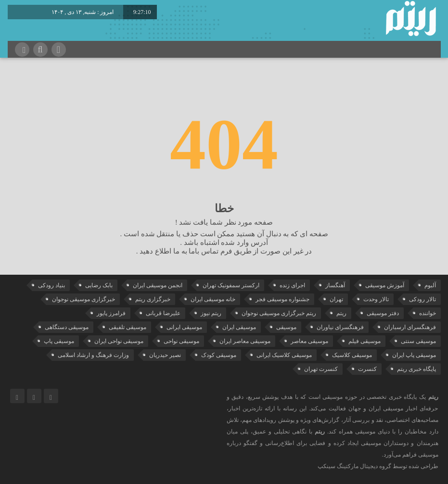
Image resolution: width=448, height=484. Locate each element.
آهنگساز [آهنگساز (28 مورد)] (335, 285)
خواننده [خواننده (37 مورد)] (428, 313)
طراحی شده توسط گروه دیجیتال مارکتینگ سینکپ (378, 466)
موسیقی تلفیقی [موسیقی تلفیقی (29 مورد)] (128, 327)
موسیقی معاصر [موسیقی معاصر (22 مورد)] (309, 341)
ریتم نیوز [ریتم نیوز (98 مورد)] (211, 313)
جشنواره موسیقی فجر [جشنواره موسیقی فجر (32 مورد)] (282, 299)
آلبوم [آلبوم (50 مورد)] (430, 285)
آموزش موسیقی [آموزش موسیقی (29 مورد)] (385, 285)
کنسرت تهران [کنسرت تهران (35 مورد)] (321, 369)
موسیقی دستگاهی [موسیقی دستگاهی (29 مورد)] (67, 327)
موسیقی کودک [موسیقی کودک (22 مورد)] (219, 355)
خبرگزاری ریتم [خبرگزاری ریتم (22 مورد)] (153, 299)
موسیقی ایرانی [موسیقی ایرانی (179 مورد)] (184, 327)
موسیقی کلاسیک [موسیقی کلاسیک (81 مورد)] (352, 355)
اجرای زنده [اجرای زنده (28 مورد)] (292, 285)
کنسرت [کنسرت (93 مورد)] (367, 369)
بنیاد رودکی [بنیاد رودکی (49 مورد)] (51, 285)
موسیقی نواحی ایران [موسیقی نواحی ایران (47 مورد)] (119, 341)
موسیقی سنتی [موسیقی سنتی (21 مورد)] (418, 341)
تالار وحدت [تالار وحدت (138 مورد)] (376, 299)
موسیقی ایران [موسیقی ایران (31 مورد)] (239, 327)
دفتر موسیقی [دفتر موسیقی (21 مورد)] (383, 313)
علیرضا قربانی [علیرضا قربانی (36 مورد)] (163, 313)
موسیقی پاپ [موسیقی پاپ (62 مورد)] (59, 341)
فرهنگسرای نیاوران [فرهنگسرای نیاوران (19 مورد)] (340, 327)
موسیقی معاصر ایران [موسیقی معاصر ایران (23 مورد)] (245, 341)
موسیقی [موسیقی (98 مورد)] (286, 327)
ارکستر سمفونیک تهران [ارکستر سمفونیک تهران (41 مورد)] (231, 285)
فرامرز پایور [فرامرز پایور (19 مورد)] (111, 313)
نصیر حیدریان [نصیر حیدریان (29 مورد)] (165, 355)
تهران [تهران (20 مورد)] (336, 299)
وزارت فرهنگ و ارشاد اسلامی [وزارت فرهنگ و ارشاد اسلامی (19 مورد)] (93, 355)
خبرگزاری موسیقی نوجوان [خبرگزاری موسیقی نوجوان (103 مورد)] (83, 299)
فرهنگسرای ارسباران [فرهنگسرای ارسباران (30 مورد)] (410, 327)
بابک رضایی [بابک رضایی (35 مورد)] (99, 285)
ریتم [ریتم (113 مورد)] (341, 313)
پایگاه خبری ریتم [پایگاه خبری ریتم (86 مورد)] (416, 369)
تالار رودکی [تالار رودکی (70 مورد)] (422, 299)
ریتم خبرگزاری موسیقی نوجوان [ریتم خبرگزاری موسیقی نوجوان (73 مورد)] (279, 313)
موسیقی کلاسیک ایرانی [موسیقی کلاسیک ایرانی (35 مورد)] (284, 355)
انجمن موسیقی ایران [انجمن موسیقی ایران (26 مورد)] (158, 285)
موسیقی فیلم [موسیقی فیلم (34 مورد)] (365, 341)
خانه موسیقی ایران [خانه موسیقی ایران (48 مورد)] (213, 299)
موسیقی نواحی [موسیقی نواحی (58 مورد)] (181, 341)
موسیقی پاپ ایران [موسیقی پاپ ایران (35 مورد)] (414, 355)
